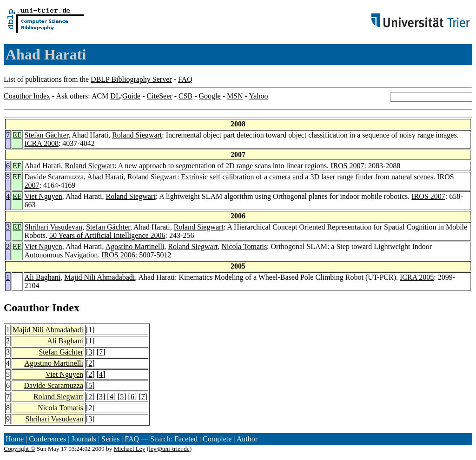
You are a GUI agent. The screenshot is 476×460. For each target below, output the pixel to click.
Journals (83, 439)
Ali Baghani (43, 277)
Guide (131, 96)
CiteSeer (160, 96)
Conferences (47, 439)
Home (15, 439)
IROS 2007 (347, 166)
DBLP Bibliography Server (131, 79)
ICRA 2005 (417, 277)
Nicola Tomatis (244, 246)
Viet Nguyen (43, 196)
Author (247, 439)
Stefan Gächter (47, 135)
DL (115, 96)
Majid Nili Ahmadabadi (99, 277)
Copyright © (20, 449)
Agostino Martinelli (135, 246)
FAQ (185, 79)
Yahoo (258, 96)
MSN (235, 96)
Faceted (186, 439)
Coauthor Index (27, 96)
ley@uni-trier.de (169, 449)
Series (110, 439)
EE (17, 135)
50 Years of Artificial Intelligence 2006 (107, 235)
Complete (217, 439)
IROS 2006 (118, 255)
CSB (185, 96)
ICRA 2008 (42, 143)
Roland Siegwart (137, 135)
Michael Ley (130, 449)
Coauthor (26, 308)
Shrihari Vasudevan (54, 227)
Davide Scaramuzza (54, 177)
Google (210, 96)
